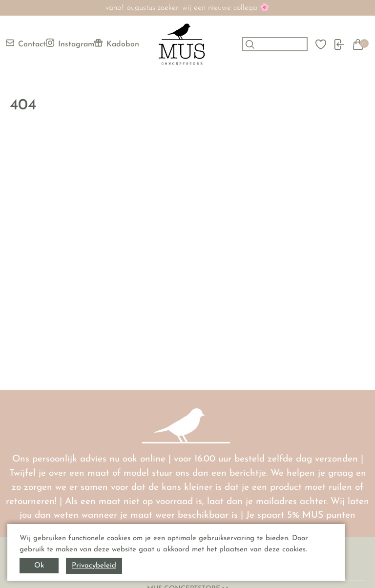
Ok (39, 566)
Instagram (70, 43)
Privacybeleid (94, 566)
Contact (26, 43)
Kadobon (117, 43)
